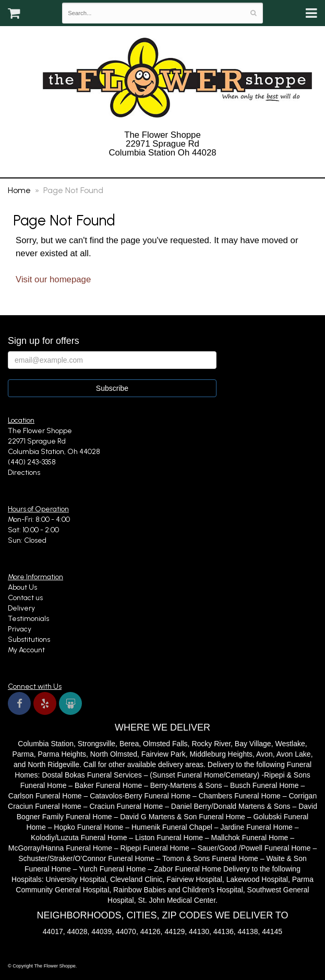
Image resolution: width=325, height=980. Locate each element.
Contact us (25, 598)
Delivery (21, 608)
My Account (26, 650)
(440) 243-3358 (162, 166)
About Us (22, 587)
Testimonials (28, 619)
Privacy (20, 629)
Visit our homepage (53, 279)
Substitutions (29, 640)
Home (19, 190)
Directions (24, 473)
